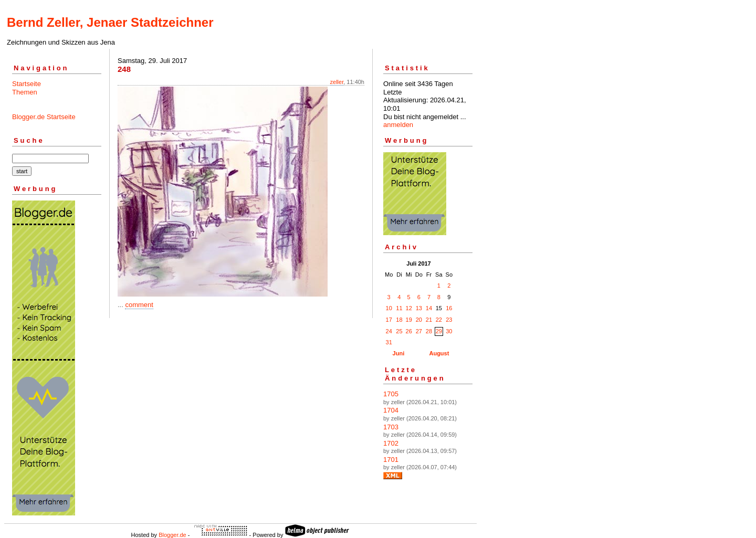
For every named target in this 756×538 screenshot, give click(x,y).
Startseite (27, 84)
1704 (391, 410)
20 (419, 320)
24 (389, 331)
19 (409, 320)
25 (399, 331)
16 (449, 308)
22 (439, 320)
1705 (391, 394)
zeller (337, 82)
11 (399, 308)
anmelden (398, 125)
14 (429, 308)
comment (139, 305)
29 (439, 331)
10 (389, 308)
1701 (391, 460)
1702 (391, 443)
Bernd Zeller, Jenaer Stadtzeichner (110, 22)
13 (419, 308)
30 (449, 331)
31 (389, 342)
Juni (399, 353)
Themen (25, 92)
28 (429, 331)
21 (429, 320)
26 (409, 331)
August (439, 353)
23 (449, 320)
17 (389, 320)
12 (409, 308)
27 (419, 331)
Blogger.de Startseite (44, 117)
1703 (391, 427)
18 (399, 320)
